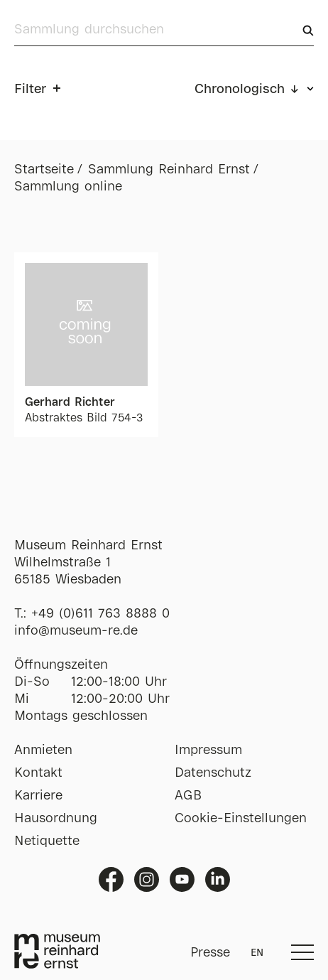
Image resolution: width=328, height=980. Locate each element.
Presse (210, 953)
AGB (188, 796)
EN (257, 953)
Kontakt (38, 773)
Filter (30, 90)
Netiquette (47, 841)
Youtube (182, 879)
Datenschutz (213, 773)
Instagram (147, 879)
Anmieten (43, 750)
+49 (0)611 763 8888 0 (100, 614)
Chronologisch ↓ (247, 90)
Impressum (208, 750)
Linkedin (218, 879)
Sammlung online (68, 187)
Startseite (44, 170)
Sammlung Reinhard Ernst (169, 170)
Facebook (111, 879)
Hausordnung (56, 819)
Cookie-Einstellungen (241, 819)
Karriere (38, 796)
